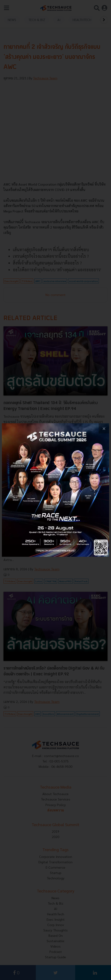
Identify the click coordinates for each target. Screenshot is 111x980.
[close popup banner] (104, 428)
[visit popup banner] (55, 490)
